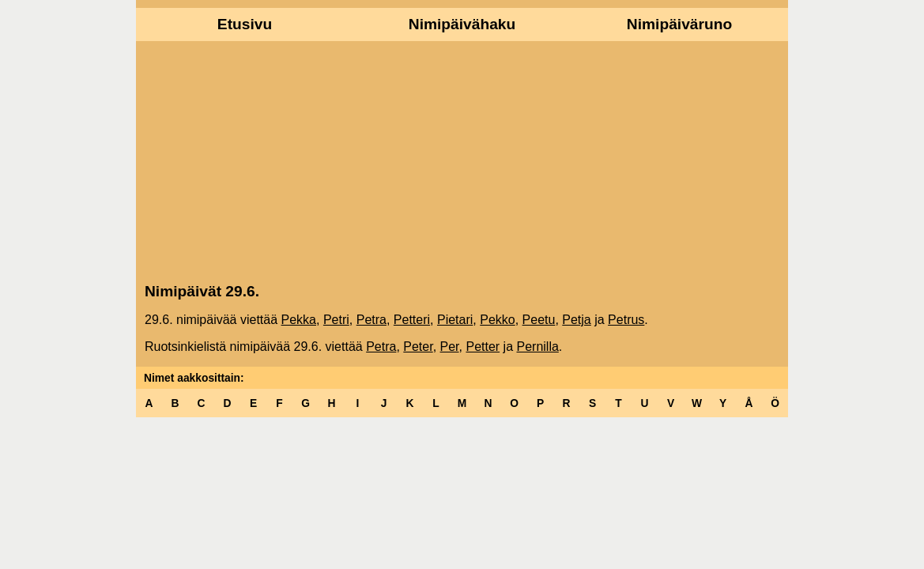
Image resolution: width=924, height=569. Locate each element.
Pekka (299, 320)
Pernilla (537, 347)
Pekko (497, 320)
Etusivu (245, 24)
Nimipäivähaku (462, 24)
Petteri (412, 320)
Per (450, 347)
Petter (483, 347)
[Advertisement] (462, 160)
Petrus (626, 320)
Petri (336, 320)
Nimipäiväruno (679, 24)
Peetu (539, 320)
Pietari (455, 320)
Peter (418, 347)
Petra (371, 320)
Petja (576, 320)
